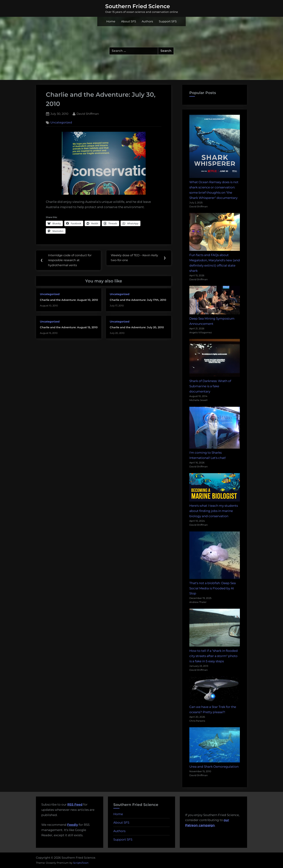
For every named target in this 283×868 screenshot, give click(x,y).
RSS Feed (75, 804)
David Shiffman (88, 113)
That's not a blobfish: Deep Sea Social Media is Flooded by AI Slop (213, 588)
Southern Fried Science (138, 6)
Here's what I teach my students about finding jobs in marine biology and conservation (214, 511)
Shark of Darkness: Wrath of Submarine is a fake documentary (210, 386)
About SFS (129, 21)
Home (111, 21)
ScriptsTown (81, 863)
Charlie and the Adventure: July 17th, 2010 (138, 300)
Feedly (73, 825)
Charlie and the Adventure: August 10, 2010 (69, 300)
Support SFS (168, 21)
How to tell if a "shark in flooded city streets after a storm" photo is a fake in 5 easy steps (214, 656)
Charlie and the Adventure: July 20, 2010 (137, 328)
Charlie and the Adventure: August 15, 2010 (69, 328)
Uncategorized (61, 123)
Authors (147, 21)
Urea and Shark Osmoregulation (214, 767)
